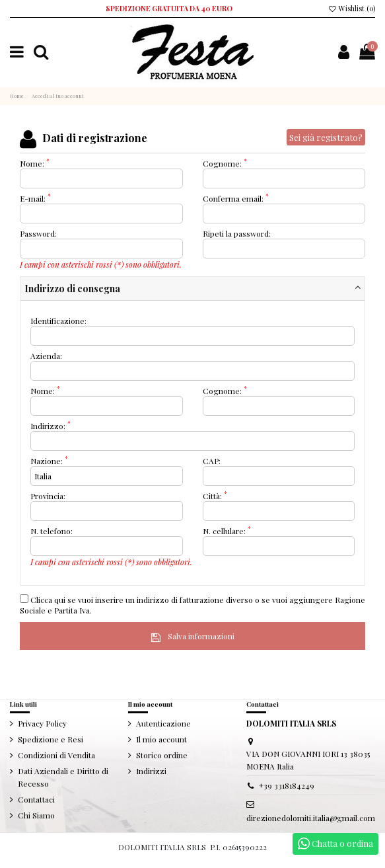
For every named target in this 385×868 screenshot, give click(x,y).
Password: (38, 233)
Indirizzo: (51, 426)
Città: (215, 496)
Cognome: (225, 163)
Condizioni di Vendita (56, 755)
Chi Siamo (36, 815)
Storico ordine (162, 755)
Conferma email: (236, 198)
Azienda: (46, 356)
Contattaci (36, 799)
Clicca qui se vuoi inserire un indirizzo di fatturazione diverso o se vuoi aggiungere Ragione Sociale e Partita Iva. (192, 605)
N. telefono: (52, 531)
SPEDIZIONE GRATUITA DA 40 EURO (169, 9)
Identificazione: (58, 321)
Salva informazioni (193, 636)
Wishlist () (351, 9)
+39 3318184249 (287, 785)
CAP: (212, 461)
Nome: (35, 163)
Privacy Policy (42, 723)
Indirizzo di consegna (72, 289)
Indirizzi (151, 771)
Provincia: (48, 496)
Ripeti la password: (237, 233)
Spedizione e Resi (51, 739)
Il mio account (161, 739)
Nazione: (49, 461)
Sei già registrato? (326, 137)
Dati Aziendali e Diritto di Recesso (63, 777)
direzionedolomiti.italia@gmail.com (311, 818)
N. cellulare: (227, 531)
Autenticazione (163, 723)
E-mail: (35, 198)
